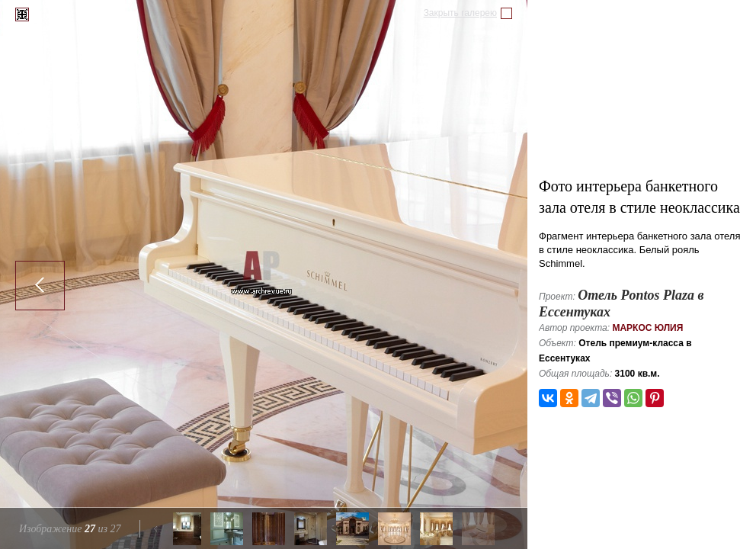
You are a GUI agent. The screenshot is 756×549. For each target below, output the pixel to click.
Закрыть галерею (460, 13)
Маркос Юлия (647, 328)
